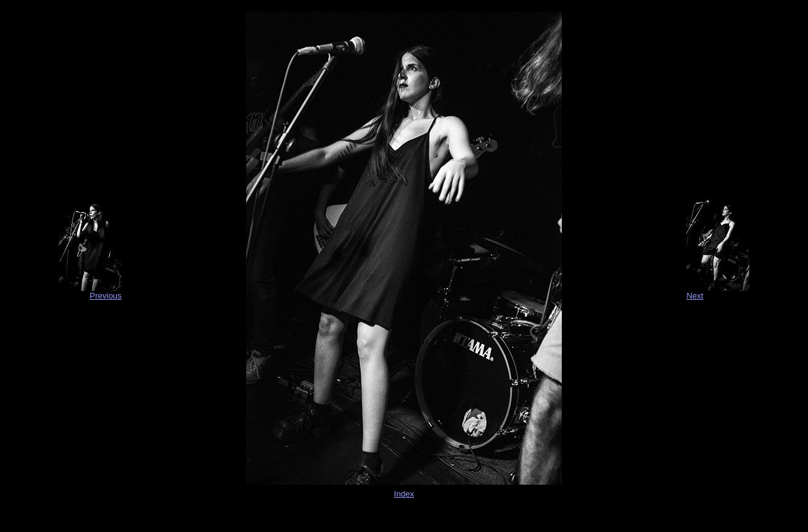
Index (404, 494)
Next (695, 296)
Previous (106, 296)
